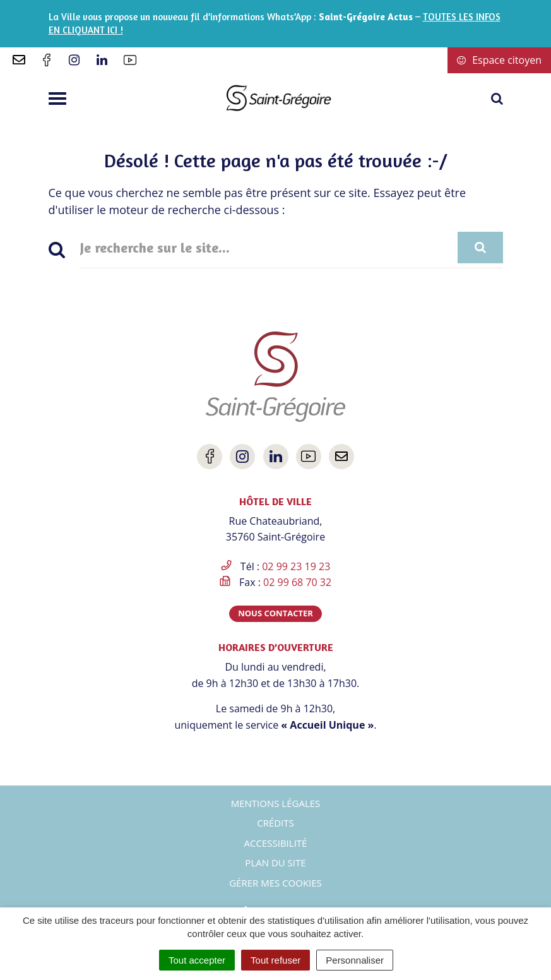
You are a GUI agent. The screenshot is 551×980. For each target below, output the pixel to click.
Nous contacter (275, 613)
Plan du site (275, 863)
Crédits (275, 823)
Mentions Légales (276, 803)
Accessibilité (276, 843)
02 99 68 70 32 (297, 582)
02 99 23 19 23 (296, 566)
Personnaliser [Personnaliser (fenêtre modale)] (355, 960)
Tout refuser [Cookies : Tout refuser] (275, 960)
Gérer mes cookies (275, 883)
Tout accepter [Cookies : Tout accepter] (197, 960)
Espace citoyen (499, 60)
